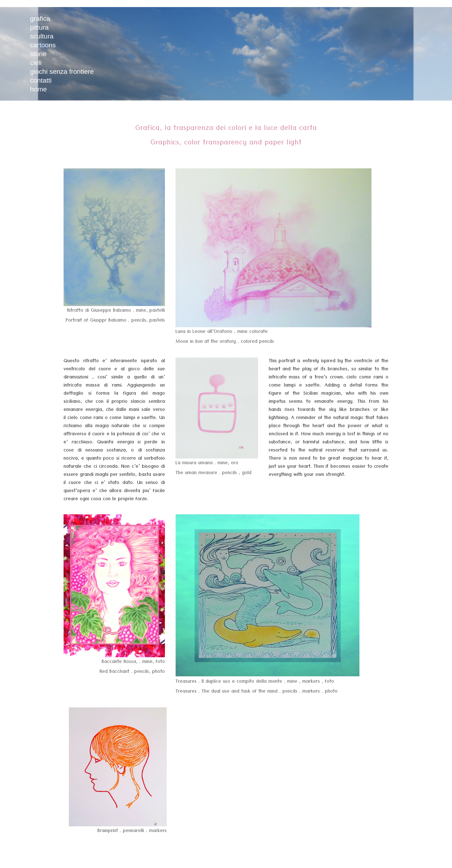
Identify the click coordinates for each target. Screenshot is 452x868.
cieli (36, 63)
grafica (40, 19)
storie (38, 54)
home (38, 89)
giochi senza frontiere (62, 71)
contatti (41, 80)
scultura (42, 36)
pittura (39, 27)
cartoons (43, 45)
